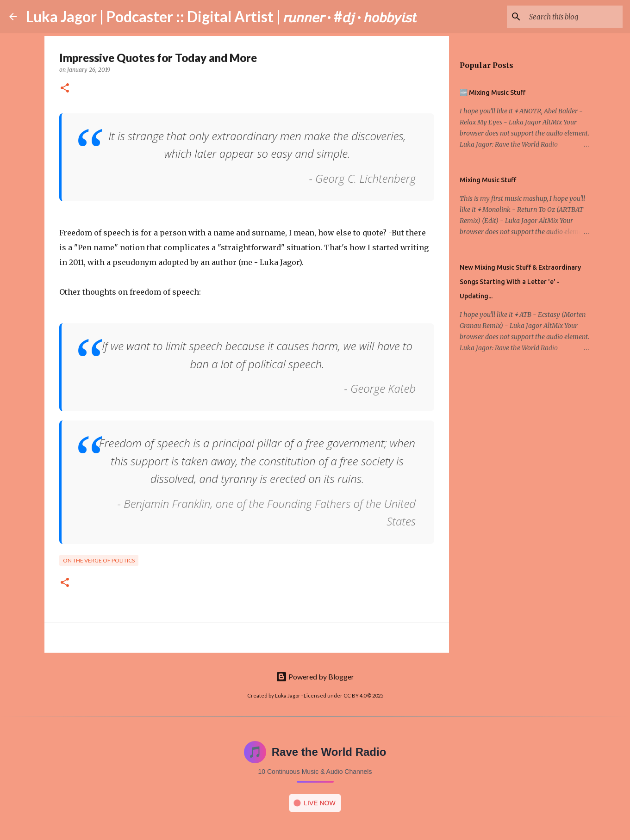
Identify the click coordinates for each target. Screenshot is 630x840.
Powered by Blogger (315, 676)
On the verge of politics (99, 560)
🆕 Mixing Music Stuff (493, 93)
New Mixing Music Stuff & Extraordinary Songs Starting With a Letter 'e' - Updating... (520, 282)
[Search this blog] (574, 17)
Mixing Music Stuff (488, 180)
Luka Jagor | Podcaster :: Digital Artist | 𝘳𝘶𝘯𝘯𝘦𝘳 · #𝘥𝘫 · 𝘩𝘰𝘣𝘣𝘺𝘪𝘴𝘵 (221, 16)
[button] (65, 89)
